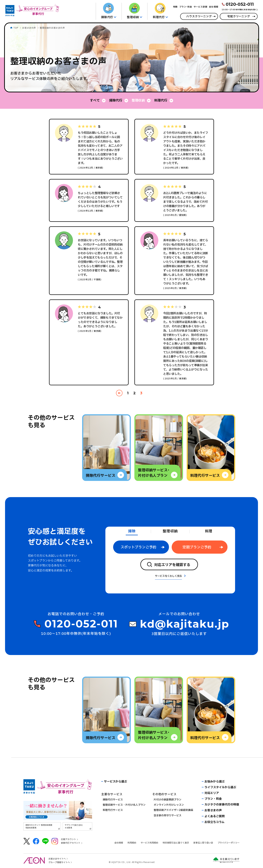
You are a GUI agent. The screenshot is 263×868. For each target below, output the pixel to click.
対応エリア (212, 793)
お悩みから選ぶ (215, 782)
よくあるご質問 (215, 816)
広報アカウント (68, 839)
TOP (16, 28)
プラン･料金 (186, 7)
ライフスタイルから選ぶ (220, 787)
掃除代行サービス (113, 800)
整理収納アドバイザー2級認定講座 (173, 810)
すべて (95, 101)
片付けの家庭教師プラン (168, 800)
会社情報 (214, 7)
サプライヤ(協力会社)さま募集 (74, 826)
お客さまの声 (29, 28)
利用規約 (132, 843)
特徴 (175, 7)
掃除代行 (116, 101)
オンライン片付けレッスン (169, 805)
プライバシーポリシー (229, 843)
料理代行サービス (113, 810)
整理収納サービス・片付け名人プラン (124, 805)
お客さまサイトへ (57, 859)
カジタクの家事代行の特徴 (222, 805)
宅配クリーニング (239, 16)
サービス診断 (201, 7)
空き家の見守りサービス (168, 816)
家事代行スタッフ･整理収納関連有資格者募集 (39, 826)
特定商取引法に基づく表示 (176, 843)
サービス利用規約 (150, 843)
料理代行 (161, 101)
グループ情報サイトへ (59, 862)
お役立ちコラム (214, 822)
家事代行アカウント (71, 843)
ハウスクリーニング (199, 16)
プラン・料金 (213, 799)
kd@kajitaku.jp (185, 624)
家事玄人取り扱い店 (203, 843)
